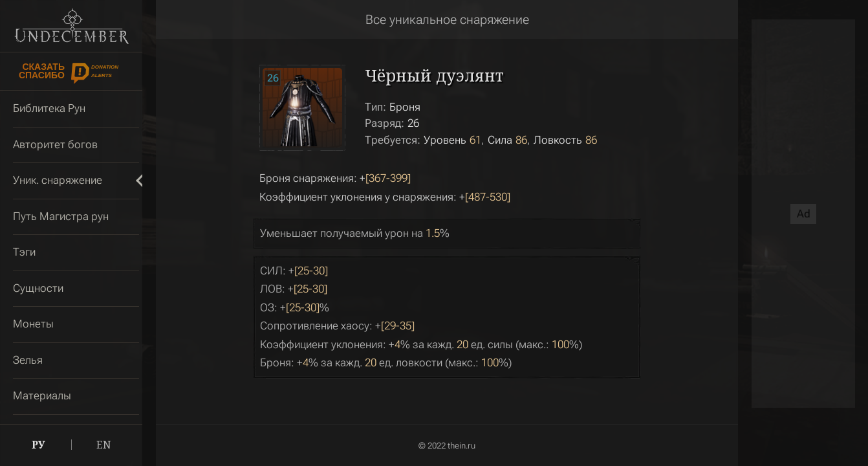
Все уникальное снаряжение (447, 19)
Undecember (71, 26)
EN (104, 445)
